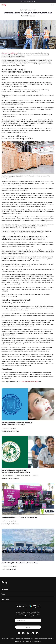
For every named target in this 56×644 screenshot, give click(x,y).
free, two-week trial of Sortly (30, 382)
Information (5, 599)
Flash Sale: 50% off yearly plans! (28, 1)
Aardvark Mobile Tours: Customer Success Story (19, 517)
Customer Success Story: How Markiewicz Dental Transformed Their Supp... (17, 424)
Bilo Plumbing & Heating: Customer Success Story (20, 563)
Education (35, 476)
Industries (5, 589)
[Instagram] (28, 634)
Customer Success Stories (9, 428)
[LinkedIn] (33, 634)
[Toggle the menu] (53, 5)
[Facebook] (19, 634)
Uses (3, 594)
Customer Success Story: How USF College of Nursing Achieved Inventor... (16, 471)
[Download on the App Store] (22, 606)
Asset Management (8, 476)
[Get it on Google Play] (34, 606)
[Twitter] (23, 634)
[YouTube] (37, 634)
